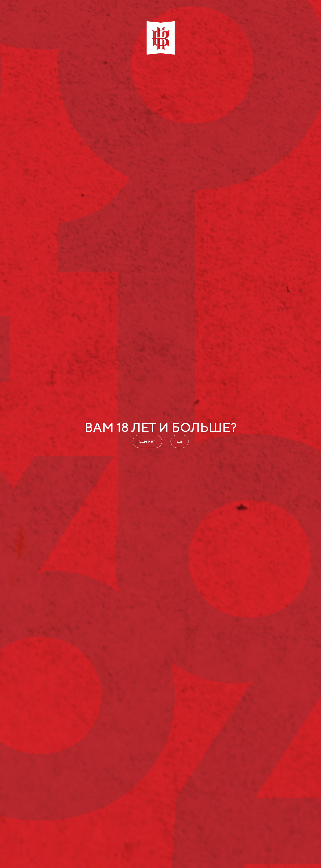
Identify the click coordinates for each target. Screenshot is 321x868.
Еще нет (147, 441)
